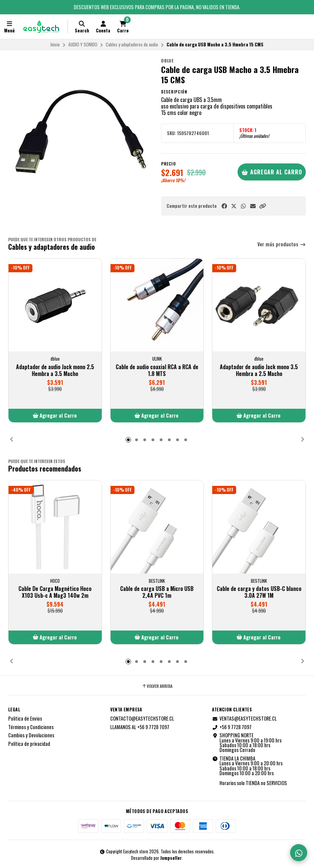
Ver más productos (282, 244)
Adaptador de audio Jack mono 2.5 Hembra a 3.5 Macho (55, 371)
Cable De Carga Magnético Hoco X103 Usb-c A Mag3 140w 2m (55, 592)
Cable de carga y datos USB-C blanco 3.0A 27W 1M (259, 592)
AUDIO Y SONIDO (83, 44)
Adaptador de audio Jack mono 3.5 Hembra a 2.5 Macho (259, 371)
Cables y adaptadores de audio (132, 44)
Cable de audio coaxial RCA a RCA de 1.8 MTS (157, 371)
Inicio (55, 44)
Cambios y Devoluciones (31, 735)
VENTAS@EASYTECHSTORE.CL (244, 719)
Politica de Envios (25, 719)
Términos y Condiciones (31, 727)
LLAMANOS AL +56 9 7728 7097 (140, 727)
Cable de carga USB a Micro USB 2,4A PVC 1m (157, 592)
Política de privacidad (29, 744)
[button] (262, 206)
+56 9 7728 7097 (232, 727)
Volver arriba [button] (157, 686)
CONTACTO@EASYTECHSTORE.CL (142, 719)
